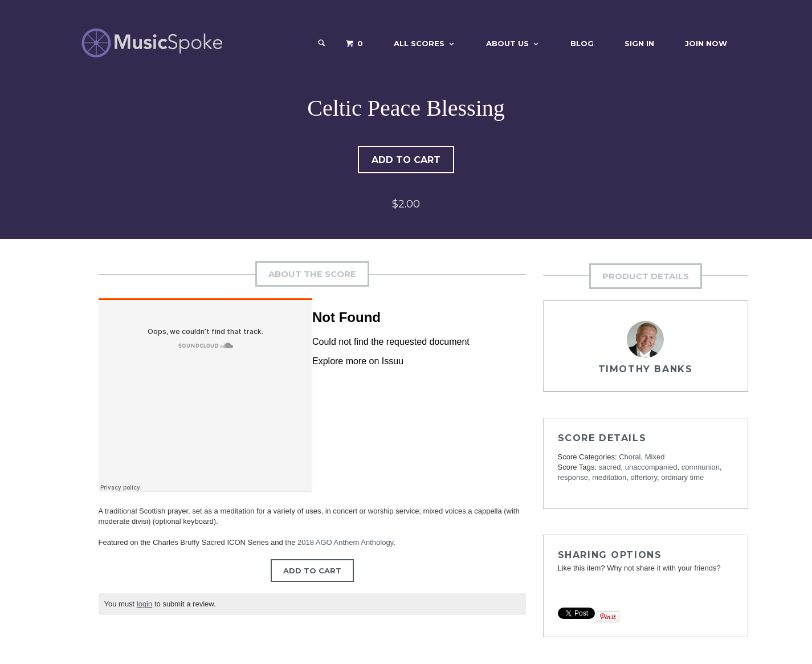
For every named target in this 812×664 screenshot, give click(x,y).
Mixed (655, 458)
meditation (609, 478)
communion (701, 468)
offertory (643, 478)
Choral (630, 458)
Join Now (706, 43)
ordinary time (682, 478)
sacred (610, 468)
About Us (507, 43)
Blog (582, 43)
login (144, 605)
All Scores (419, 43)
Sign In (639, 43)
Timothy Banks (646, 370)
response (573, 478)
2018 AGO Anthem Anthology (345, 543)
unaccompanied (651, 468)
